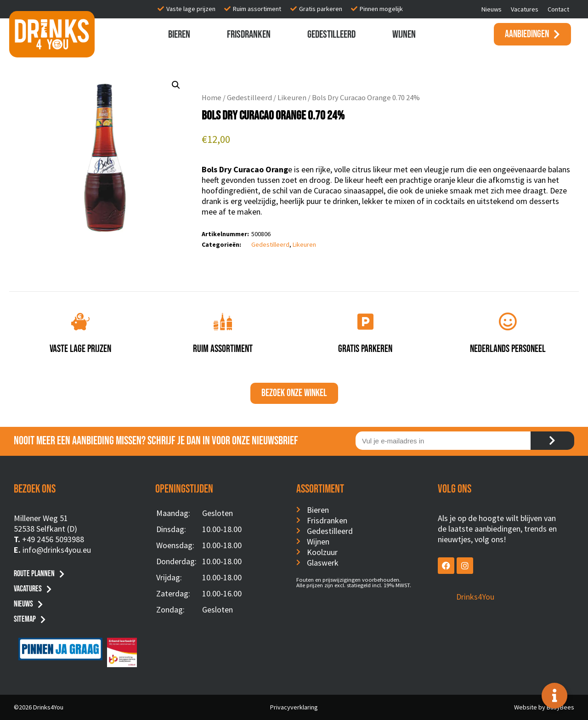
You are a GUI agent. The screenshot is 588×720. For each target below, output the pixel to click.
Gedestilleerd (331, 34)
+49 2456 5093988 (53, 539)
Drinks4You (475, 597)
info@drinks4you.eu (57, 550)
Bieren (179, 34)
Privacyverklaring (294, 707)
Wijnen (404, 34)
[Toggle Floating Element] (554, 696)
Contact (558, 9)
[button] (176, 85)
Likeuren (292, 98)
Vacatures (525, 9)
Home (212, 98)
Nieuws (492, 9)
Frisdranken (249, 34)
